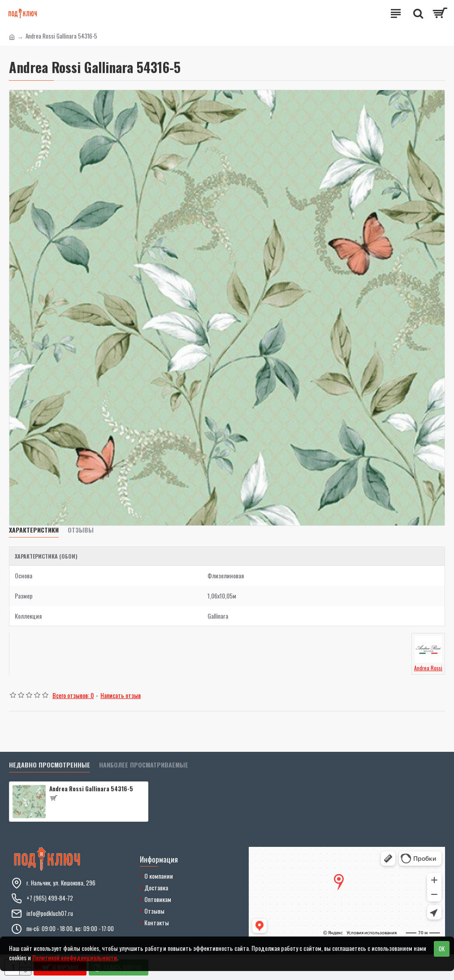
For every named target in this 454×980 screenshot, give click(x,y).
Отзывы (81, 530)
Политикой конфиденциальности (75, 957)
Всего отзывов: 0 (73, 695)
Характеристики (34, 530)
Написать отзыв (121, 695)
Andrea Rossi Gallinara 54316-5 (91, 789)
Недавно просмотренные (50, 765)
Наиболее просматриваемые (144, 765)
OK (442, 949)
